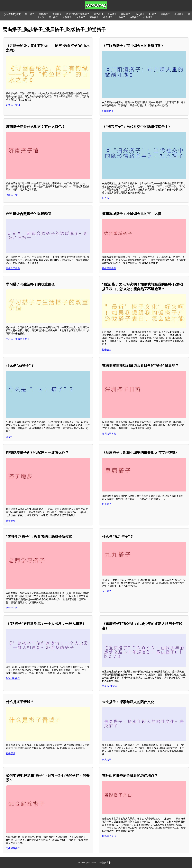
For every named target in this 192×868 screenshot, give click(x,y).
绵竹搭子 (30, 14)
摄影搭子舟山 (109, 836)
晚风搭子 (134, 17)
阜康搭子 (107, 504)
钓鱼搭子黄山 (13, 105)
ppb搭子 (121, 17)
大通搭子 (112, 14)
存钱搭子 (43, 14)
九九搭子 (107, 591)
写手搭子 (94, 17)
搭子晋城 (11, 754)
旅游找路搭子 (13, 678)
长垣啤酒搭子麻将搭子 (78, 14)
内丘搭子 (81, 17)
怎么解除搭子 (13, 848)
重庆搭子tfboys (110, 686)
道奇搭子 (57, 14)
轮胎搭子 (126, 14)
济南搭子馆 (12, 195)
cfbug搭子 (140, 14)
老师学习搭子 (13, 608)
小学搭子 (108, 17)
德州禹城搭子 (109, 268)
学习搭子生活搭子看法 (18, 339)
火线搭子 (179, 14)
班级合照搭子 (13, 268)
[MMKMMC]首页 (12, 14)
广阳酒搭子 (108, 111)
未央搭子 (107, 760)
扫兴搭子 (107, 198)
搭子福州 (98, 14)
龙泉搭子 (67, 17)
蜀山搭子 (53, 17)
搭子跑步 (11, 521)
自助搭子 (148, 17)
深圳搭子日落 (109, 434)
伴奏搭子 (165, 14)
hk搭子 (153, 14)
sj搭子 (9, 437)
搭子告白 (107, 350)
